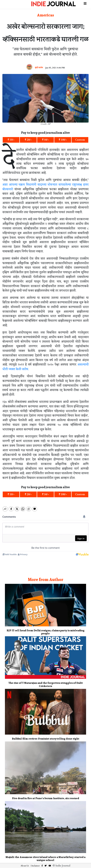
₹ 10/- (11, 140)
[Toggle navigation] (85, 3)
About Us (25, 863)
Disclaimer (35, 863)
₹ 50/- (45, 140)
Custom (80, 140)
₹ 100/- (63, 140)
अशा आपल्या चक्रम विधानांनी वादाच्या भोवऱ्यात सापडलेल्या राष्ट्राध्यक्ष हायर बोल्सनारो (45, 187)
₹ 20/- (28, 140)
